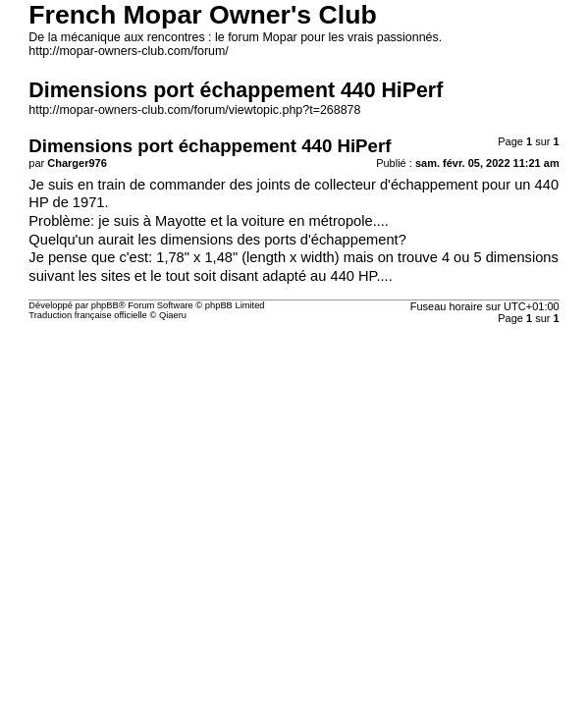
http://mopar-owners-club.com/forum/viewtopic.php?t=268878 (194, 110)
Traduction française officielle (88, 315)
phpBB (105, 305)
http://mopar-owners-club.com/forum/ (128, 51)
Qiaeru (173, 315)
